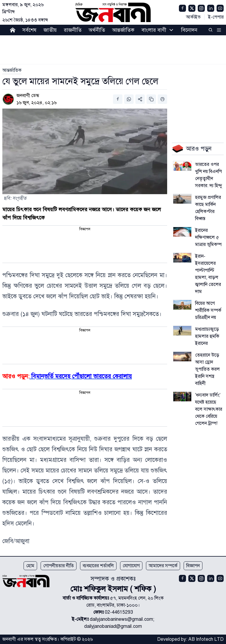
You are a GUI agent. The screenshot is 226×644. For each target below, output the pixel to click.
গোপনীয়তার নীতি (59, 566)
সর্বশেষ (29, 30)
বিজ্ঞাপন (193, 566)
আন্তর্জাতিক (123, 30)
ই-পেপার (216, 17)
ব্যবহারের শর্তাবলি (98, 566)
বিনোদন (189, 30)
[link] (12, 70)
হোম (30, 566)
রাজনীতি (73, 30)
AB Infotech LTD (206, 639)
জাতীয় (50, 30)
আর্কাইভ (193, 17)
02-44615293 (119, 612)
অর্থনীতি (97, 30)
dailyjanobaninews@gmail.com (121, 619)
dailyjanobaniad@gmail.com (113, 626)
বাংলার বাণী (154, 30)
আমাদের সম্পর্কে (163, 566)
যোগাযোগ (131, 566)
